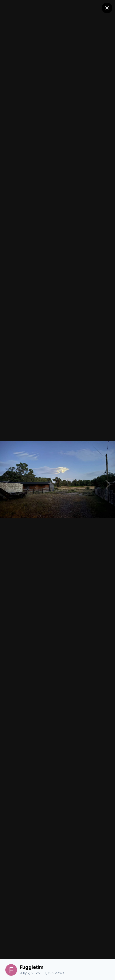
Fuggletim (32, 967)
